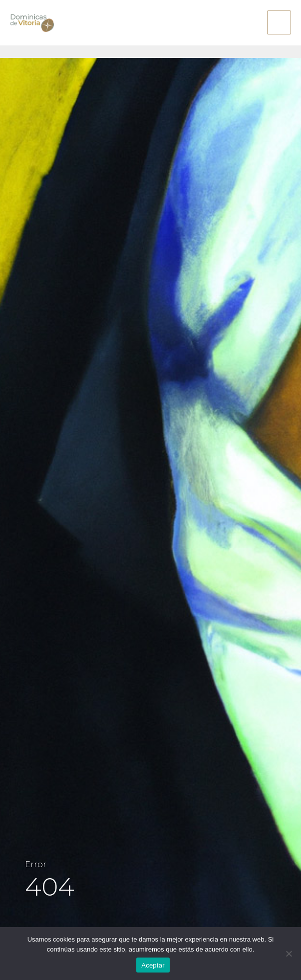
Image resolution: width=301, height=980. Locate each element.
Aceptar (153, 965)
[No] (289, 954)
